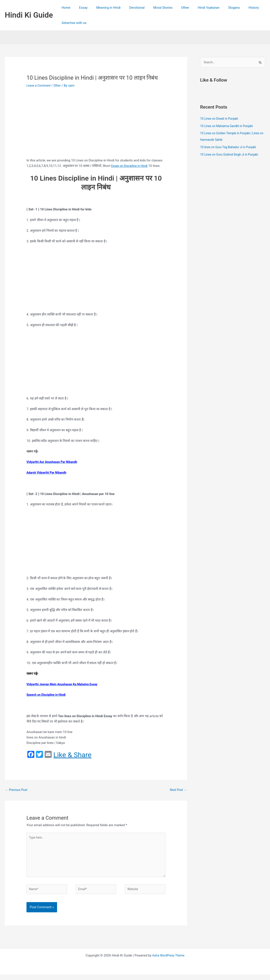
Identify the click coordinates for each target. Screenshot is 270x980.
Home (65, 8)
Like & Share (72, 755)
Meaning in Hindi (103, 8)
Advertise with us (73, 23)
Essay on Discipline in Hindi (131, 166)
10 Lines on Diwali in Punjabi (221, 119)
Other (173, 8)
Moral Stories (153, 8)
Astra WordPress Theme (168, 961)
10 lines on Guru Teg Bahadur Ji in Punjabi (230, 148)
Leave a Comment (40, 86)
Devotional (129, 8)
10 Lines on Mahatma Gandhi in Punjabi (229, 126)
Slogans (218, 8)
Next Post (178, 790)
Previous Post (17, 790)
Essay (80, 8)
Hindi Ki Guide (29, 15)
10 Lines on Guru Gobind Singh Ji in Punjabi (232, 155)
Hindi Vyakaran (194, 8)
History (235, 8)
